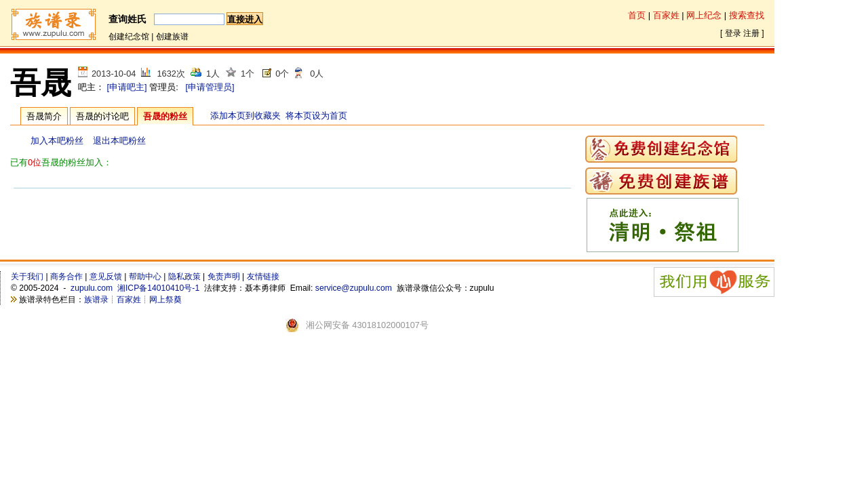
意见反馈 (106, 277)
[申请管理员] (210, 87)
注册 (751, 33)
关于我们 (27, 277)
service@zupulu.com (354, 288)
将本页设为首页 (316, 116)
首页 (637, 15)
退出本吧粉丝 (119, 141)
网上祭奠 (165, 300)
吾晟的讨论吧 (102, 116)
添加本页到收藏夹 (245, 116)
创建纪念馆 (129, 37)
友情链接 (263, 277)
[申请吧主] (127, 87)
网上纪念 (704, 15)
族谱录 (96, 300)
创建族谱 (172, 37)
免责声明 (224, 277)
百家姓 (666, 15)
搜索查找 (747, 15)
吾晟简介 (44, 116)
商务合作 (66, 277)
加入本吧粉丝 (57, 141)
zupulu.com (92, 288)
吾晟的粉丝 (165, 116)
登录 (733, 33)
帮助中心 (145, 277)
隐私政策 (184, 277)
